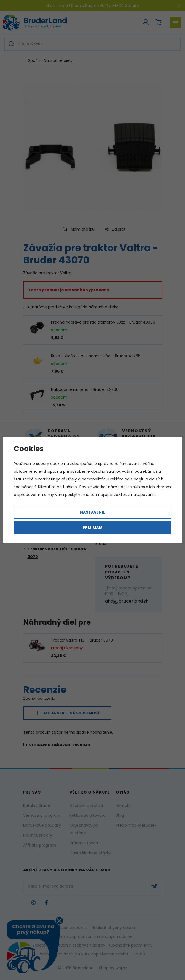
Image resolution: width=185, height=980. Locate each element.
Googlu (138, 479)
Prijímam (93, 528)
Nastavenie (92, 512)
